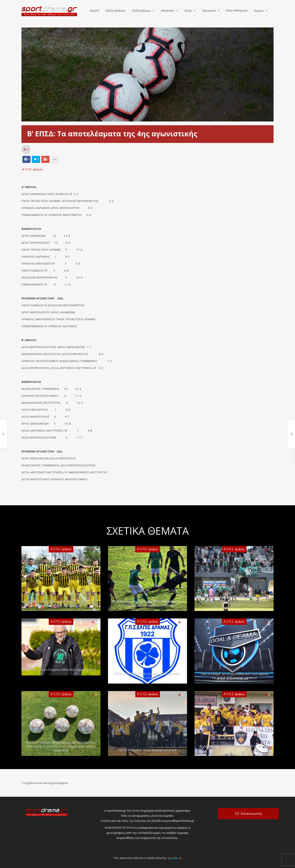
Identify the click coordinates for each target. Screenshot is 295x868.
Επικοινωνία (251, 813)
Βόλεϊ (188, 11)
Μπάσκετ (168, 11)
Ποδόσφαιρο (141, 11)
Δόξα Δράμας (116, 11)
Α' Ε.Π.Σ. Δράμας (33, 169)
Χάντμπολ (209, 11)
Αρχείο (259, 11)
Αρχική (94, 11)
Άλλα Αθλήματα (237, 11)
